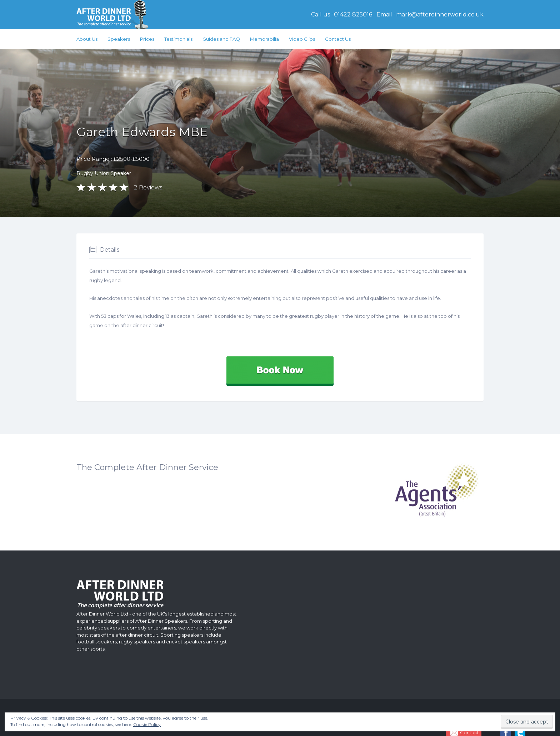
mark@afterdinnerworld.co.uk (440, 14)
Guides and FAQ (221, 39)
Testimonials (178, 39)
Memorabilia (264, 39)
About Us (87, 39)
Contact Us (338, 39)
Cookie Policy (147, 724)
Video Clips (302, 39)
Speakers (119, 39)
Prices (147, 39)
